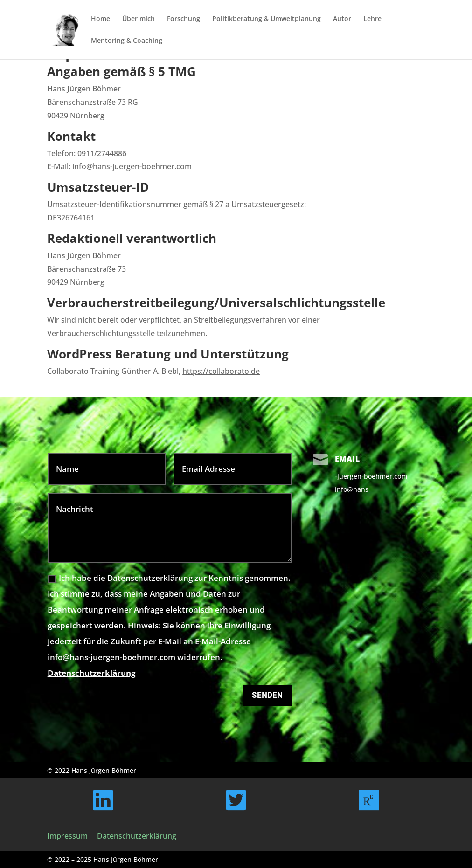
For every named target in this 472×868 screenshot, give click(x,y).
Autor (342, 19)
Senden (267, 695)
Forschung (184, 19)
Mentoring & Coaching (127, 41)
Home (101, 19)
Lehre (372, 19)
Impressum (67, 836)
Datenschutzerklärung (92, 673)
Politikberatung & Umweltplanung (267, 19)
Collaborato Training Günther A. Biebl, (153, 371)
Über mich (139, 19)
